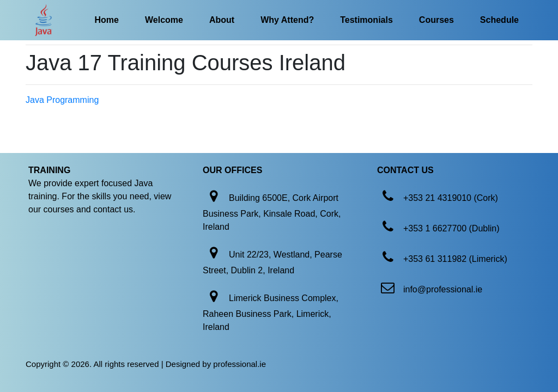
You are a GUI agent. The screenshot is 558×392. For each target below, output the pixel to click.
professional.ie (239, 364)
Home (107, 20)
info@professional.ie (443, 289)
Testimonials (366, 20)
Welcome (164, 20)
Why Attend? (287, 20)
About (222, 20)
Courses (436, 20)
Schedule (499, 20)
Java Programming (62, 100)
